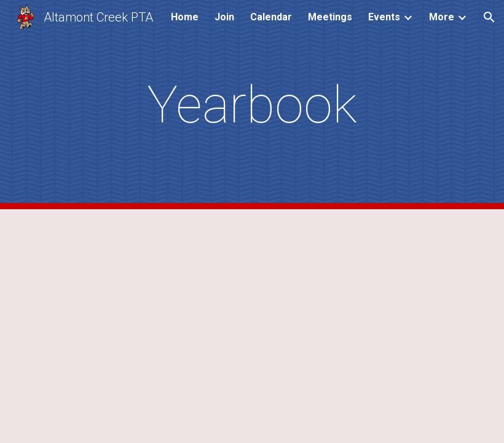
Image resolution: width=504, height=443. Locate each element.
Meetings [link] (330, 17)
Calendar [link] (271, 17)
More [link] (442, 17)
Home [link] (185, 17)
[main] (252, 105)
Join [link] (224, 17)
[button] (489, 17)
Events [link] (384, 17)
